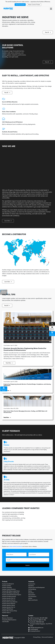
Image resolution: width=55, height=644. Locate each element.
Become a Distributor (7, 618)
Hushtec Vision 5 (6, 613)
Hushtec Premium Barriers (9, 604)
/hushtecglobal (34, 629)
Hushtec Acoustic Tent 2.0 (9, 600)
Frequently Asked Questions (9, 620)
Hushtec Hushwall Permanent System (12, 595)
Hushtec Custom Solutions (9, 589)
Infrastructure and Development (36, 588)
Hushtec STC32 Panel (8, 609)
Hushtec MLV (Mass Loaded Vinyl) (11, 593)
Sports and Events (33, 600)
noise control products (16, 546)
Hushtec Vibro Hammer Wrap (9, 611)
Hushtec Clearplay (7, 588)
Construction (32, 584)
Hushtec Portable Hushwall (9, 596)
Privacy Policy (37, 637)
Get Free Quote (20, 5)
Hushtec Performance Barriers (10, 602)
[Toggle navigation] (51, 9)
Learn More (8, 221)
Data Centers (32, 595)
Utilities (30, 598)
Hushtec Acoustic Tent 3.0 (9, 598)
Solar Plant (31, 593)
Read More (9, 363)
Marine (30, 591)
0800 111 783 (42, 620)
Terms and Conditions (47, 637)
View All (48, 32)
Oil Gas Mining (32, 589)
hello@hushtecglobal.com (37, 628)
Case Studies (5, 622)
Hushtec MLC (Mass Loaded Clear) (11, 591)
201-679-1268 (43, 618)
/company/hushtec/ (35, 631)
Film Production (32, 596)
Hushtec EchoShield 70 (8, 584)
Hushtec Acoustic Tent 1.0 (9, 607)
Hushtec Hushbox (7, 586)
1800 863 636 (40, 622)
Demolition (31, 586)
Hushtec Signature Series (8, 605)
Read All (7, 306)
